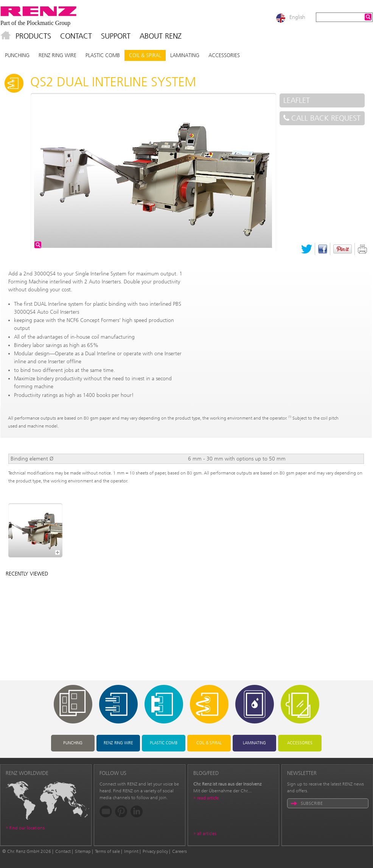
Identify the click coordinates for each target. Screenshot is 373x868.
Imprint (131, 851)
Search (368, 17)
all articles (207, 834)
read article (208, 798)
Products (33, 36)
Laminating (185, 55)
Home (6, 36)
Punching (17, 55)
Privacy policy (155, 851)
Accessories (224, 55)
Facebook (323, 249)
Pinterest (343, 249)
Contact (76, 36)
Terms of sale (107, 851)
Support (116, 36)
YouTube (106, 811)
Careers (180, 851)
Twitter (307, 249)
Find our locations (27, 828)
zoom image (38, 245)
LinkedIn (137, 811)
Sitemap (83, 851)
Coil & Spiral (145, 55)
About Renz (161, 36)
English (297, 17)
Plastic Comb (103, 55)
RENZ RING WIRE (58, 55)
